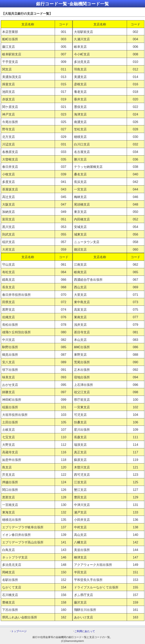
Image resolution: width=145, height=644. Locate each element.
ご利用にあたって (85, 631)
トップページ (19, 631)
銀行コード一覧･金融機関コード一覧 (72, 4)
